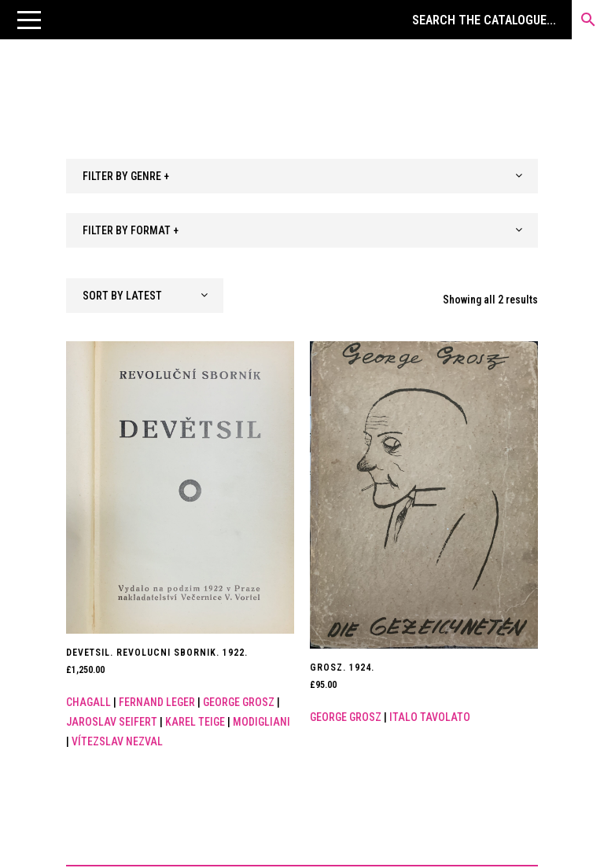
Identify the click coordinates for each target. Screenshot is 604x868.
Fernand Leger (157, 702)
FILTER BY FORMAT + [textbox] (131, 230)
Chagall (88, 702)
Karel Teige (195, 722)
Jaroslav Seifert (112, 722)
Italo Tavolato (430, 717)
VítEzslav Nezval (117, 741)
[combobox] (302, 176)
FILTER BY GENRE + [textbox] (126, 176)
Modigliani (261, 722)
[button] (29, 20)
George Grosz (239, 702)
